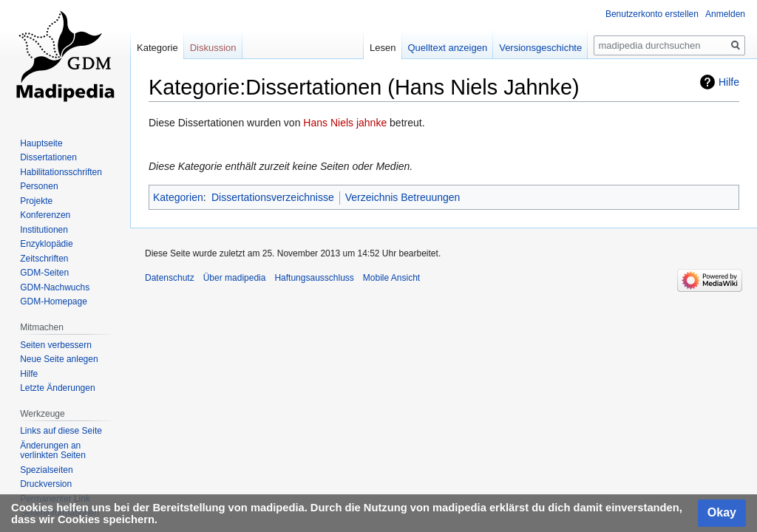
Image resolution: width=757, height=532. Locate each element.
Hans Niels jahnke (345, 123)
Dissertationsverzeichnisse (273, 197)
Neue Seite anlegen (59, 359)
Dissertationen (48, 157)
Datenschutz (170, 278)
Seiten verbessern (56, 345)
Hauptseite (41, 143)
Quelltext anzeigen (448, 48)
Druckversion (46, 484)
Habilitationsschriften (61, 172)
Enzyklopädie (46, 244)
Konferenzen (45, 215)
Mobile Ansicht (391, 278)
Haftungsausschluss (314, 278)
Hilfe (729, 82)
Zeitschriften (44, 259)
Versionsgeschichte (540, 48)
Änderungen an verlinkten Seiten (53, 451)
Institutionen (44, 230)
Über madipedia (235, 278)
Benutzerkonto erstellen (652, 14)
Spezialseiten (46, 470)
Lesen (383, 48)
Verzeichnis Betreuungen (403, 197)
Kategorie (157, 48)
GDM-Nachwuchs (55, 287)
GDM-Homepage (54, 301)
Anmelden (725, 14)
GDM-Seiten (44, 273)
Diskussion (213, 48)
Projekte (36, 201)
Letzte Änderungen (57, 388)
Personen (39, 186)
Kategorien (178, 197)
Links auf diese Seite (61, 431)
